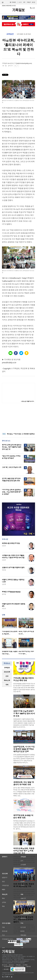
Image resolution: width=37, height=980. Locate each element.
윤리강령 (6, 969)
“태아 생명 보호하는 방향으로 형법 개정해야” (11, 457)
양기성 (4, 594)
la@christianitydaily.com (24, 63)
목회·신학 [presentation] (7, 680)
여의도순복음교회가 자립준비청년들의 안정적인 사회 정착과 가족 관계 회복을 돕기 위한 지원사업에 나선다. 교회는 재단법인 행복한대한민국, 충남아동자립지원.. (24, 860)
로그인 (33, 2)
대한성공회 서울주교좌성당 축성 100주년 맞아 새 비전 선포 (24, 714)
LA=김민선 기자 (12, 63)
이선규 (4, 609)
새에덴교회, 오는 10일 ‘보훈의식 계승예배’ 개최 (24, 783)
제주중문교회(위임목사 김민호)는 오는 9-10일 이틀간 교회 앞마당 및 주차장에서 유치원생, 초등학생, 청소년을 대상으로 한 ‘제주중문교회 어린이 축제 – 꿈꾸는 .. (24, 825)
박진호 (4, 570)
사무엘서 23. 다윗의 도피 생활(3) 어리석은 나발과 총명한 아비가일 (13, 557)
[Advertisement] (19, 418)
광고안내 (11, 965)
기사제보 (25, 965)
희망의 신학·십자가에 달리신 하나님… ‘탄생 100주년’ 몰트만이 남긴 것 (12, 447)
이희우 (4, 560)
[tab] (7, 668)
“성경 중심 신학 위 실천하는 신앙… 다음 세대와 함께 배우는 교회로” (12, 492)
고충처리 (28, 966)
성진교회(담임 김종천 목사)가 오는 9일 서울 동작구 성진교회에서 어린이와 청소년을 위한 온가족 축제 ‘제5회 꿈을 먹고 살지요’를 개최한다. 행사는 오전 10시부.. (24, 688)
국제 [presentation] (7, 685)
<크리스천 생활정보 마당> (28, 401)
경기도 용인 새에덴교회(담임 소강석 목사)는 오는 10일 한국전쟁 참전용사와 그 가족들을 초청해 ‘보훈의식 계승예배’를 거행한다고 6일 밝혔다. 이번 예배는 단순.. (24, 792)
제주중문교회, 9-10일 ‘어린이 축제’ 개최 (23, 817)
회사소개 (4, 965)
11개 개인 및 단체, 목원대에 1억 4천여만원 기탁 (24, 885)
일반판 (20, 2)
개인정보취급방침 (9, 966)
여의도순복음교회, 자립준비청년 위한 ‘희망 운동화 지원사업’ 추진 (24, 851)
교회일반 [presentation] (7, 668)
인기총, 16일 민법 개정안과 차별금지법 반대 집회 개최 (11, 480)
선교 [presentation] (7, 676)
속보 (4, 434)
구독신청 (29, 2)
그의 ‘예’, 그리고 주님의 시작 (12, 467)
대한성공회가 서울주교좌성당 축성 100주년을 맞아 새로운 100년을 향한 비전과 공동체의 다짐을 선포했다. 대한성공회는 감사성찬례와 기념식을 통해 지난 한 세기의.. (24, 723)
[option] (10, 627)
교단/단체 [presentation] (7, 672)
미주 (24, 2)
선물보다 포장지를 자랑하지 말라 (13, 568)
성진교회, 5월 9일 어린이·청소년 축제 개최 (24, 679)
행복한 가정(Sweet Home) (11, 592)
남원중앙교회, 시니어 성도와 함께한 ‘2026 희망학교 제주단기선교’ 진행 (24, 749)
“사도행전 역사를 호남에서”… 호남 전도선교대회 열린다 (23, 920)
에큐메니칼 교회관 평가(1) (11, 543)
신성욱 (4, 584)
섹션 (3, 2)
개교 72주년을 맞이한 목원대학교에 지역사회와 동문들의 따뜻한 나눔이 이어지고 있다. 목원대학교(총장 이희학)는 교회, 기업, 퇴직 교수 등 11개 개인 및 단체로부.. (24, 894)
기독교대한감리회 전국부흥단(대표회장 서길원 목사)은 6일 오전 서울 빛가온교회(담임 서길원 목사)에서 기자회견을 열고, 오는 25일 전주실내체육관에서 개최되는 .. (24, 929)
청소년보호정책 (20, 966)
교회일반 (10, 34)
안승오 (4, 546)
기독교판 (14, 2)
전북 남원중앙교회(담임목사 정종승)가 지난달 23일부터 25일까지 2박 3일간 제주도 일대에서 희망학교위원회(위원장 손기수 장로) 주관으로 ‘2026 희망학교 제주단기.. (24, 759)
